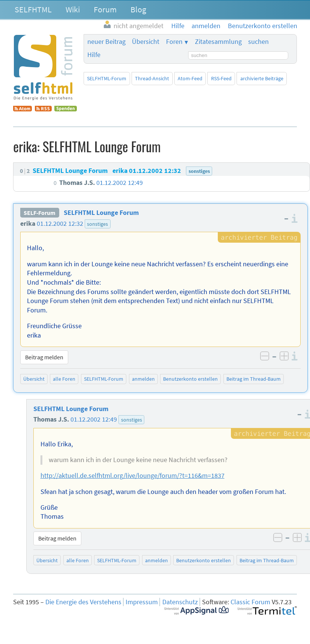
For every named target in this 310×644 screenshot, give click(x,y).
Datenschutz (180, 602)
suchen (258, 42)
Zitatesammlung (218, 42)
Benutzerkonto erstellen (190, 379)
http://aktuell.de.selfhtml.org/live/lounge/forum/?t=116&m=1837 (133, 476)
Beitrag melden (44, 357)
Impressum (142, 602)
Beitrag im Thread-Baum (254, 379)
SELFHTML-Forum (107, 78)
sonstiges (97, 224)
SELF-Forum (40, 213)
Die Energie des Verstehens (83, 602)
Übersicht (146, 42)
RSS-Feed (221, 78)
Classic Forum (250, 602)
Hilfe (94, 55)
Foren (174, 42)
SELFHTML (33, 9)
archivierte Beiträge (262, 78)
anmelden (143, 379)
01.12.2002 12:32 (60, 224)
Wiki (73, 9)
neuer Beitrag (106, 42)
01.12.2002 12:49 (94, 419)
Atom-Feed (190, 78)
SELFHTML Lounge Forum (101, 213)
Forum (105, 9)
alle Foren (64, 379)
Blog (138, 9)
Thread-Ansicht (152, 78)
